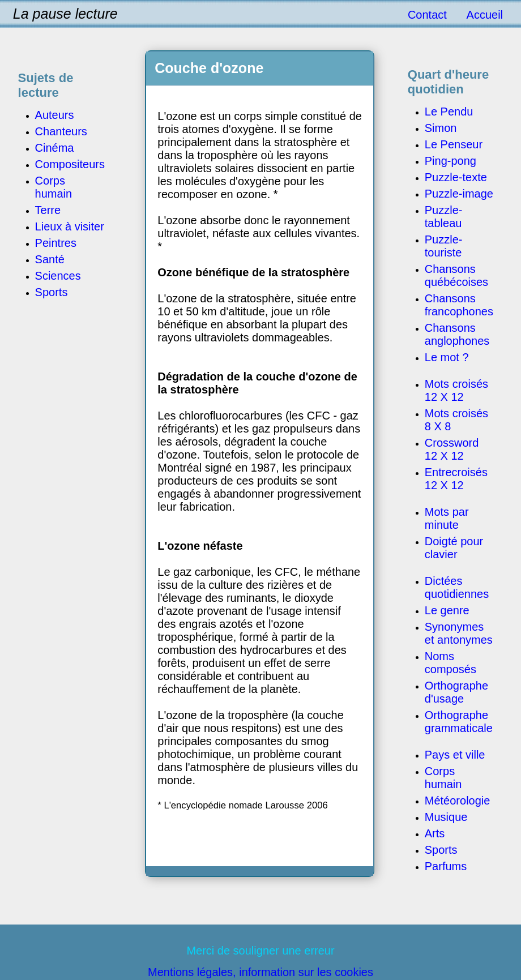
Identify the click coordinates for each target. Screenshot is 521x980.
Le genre (447, 610)
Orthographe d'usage (456, 692)
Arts (435, 833)
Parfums (446, 866)
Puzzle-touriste (444, 246)
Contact (427, 15)
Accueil (485, 15)
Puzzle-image (459, 194)
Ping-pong (450, 161)
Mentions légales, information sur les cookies (260, 972)
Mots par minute (447, 518)
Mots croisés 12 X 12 (456, 390)
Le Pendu (449, 112)
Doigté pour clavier (454, 548)
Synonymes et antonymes (459, 633)
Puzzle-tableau (444, 217)
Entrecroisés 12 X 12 (456, 479)
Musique (446, 817)
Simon (441, 128)
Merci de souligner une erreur (260, 951)
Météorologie (458, 801)
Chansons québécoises (456, 275)
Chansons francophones (459, 305)
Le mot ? (447, 357)
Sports (441, 850)
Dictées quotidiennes (457, 587)
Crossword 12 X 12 (452, 449)
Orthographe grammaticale (459, 722)
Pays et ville (455, 755)
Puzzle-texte (456, 177)
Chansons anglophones (457, 334)
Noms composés (450, 663)
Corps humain (443, 778)
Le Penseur (454, 144)
